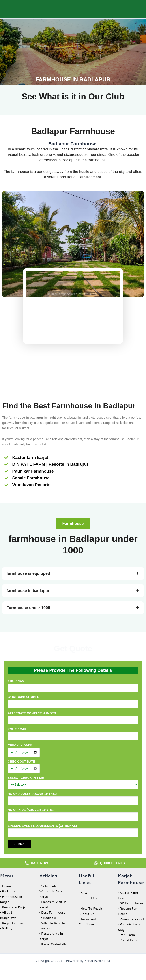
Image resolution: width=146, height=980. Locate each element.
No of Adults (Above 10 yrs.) (73, 798)
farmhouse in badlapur (28, 591)
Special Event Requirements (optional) (73, 832)
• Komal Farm (128, 940)
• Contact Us (88, 898)
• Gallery (6, 928)
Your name (73, 687)
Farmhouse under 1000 (28, 608)
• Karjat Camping (12, 923)
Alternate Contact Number (73, 718)
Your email (73, 735)
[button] (73, 524)
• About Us (86, 914)
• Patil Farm (126, 935)
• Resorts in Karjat (13, 907)
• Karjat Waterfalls (53, 944)
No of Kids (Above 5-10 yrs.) (73, 814)
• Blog (83, 903)
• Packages (8, 891)
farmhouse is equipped (28, 573)
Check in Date (73, 750)
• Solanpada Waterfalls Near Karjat (51, 891)
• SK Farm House (130, 903)
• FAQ (83, 893)
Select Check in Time (73, 782)
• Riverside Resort (131, 919)
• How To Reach (90, 908)
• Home (5, 886)
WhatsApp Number (73, 702)
